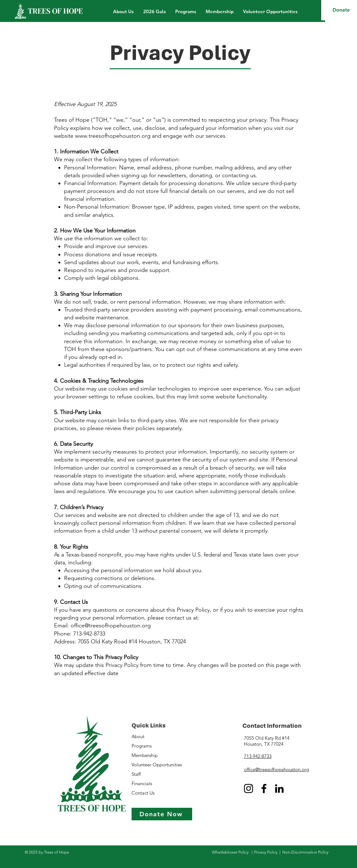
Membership (145, 755)
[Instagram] (249, 788)
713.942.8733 (258, 756)
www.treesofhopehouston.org (113, 136)
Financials (142, 783)
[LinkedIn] (279, 788)
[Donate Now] (162, 814)
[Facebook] (264, 788)
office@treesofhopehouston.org (276, 769)
